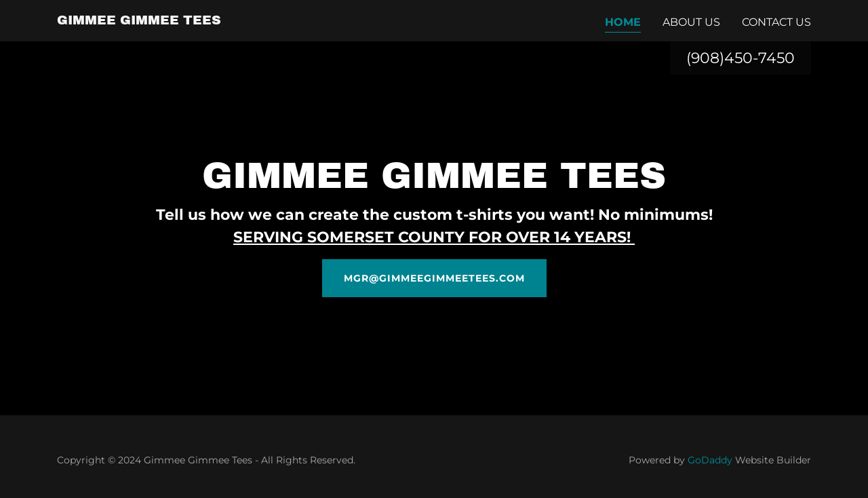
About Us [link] (691, 22)
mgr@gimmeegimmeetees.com (434, 278)
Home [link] (623, 22)
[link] (139, 21)
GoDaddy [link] (710, 460)
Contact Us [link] (776, 22)
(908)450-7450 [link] (741, 58)
